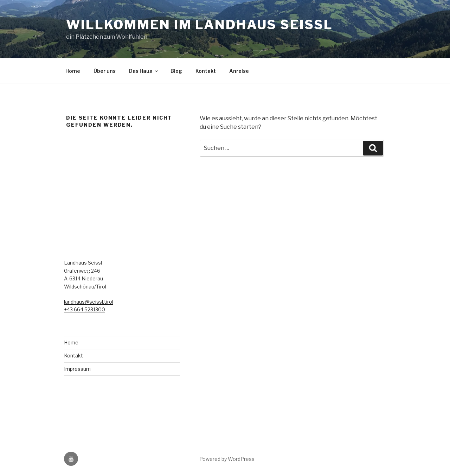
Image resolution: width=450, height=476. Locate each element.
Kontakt (206, 71)
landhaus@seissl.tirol (89, 302)
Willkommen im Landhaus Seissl (200, 25)
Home (73, 71)
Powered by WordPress (227, 459)
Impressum (77, 369)
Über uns (105, 71)
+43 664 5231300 (85, 309)
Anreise (239, 71)
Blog (176, 71)
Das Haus (144, 71)
